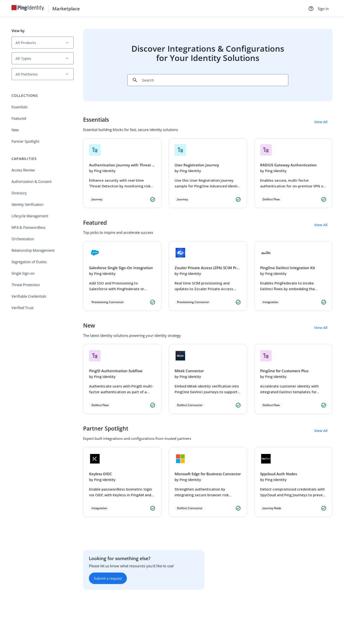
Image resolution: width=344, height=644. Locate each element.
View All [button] (321, 122)
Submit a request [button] (108, 578)
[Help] (311, 9)
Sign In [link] (323, 9)
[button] (43, 43)
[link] (30, 9)
